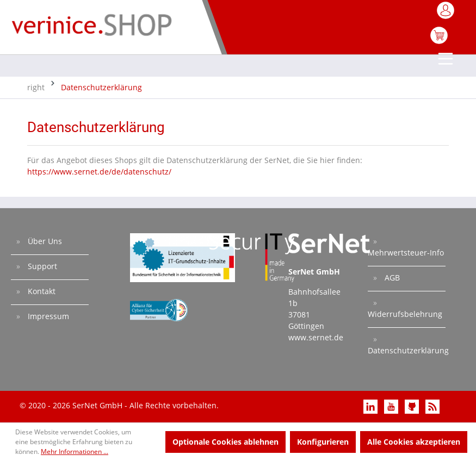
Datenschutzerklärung (407, 350)
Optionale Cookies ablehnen (225, 442)
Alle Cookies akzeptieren (414, 442)
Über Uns (44, 241)
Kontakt (41, 291)
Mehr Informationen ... (75, 451)
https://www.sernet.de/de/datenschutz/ (99, 172)
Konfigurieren (323, 442)
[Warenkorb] (439, 41)
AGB (391, 278)
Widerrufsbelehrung (405, 314)
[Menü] (446, 60)
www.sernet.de (316, 337)
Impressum (47, 316)
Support (41, 266)
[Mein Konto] (446, 14)
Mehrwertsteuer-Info (406, 253)
